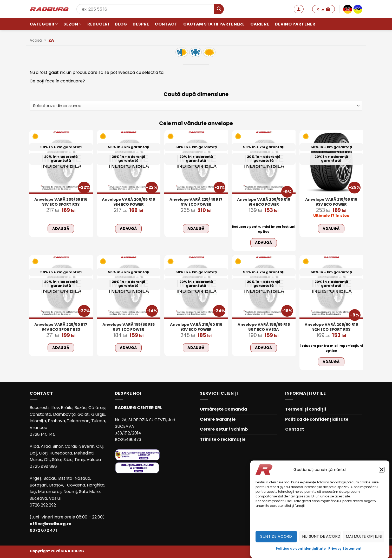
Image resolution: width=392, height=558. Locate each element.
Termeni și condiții (306, 409)
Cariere (260, 24)
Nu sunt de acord (321, 536)
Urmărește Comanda (224, 409)
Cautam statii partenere (214, 24)
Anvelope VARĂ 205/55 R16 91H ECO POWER (128, 202)
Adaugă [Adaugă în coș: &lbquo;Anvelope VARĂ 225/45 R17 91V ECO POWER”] (196, 229)
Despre (141, 24)
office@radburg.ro (51, 524)
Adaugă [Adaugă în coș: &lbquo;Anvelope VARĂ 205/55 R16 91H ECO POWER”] (128, 229)
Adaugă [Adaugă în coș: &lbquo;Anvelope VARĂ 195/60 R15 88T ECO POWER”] (128, 348)
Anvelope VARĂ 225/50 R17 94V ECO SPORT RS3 (61, 327)
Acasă (36, 40)
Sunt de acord (276, 536)
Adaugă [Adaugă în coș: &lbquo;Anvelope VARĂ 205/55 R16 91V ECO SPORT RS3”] (61, 229)
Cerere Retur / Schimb (224, 429)
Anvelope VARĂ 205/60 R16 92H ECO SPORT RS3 (331, 327)
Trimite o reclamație (223, 439)
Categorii (44, 24)
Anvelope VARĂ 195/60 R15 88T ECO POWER (129, 327)
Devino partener (295, 24)
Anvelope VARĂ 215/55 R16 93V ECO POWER (331, 202)
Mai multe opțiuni (364, 536)
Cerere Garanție (218, 419)
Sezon (72, 24)
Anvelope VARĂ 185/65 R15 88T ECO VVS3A (264, 327)
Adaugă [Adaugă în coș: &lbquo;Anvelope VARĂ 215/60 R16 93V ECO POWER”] (196, 348)
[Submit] (219, 9)
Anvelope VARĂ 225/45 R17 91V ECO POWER (196, 202)
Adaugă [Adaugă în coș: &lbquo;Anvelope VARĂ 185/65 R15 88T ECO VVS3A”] (264, 348)
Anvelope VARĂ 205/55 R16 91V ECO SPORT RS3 (61, 202)
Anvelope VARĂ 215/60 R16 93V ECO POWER (196, 327)
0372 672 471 (43, 530)
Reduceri (98, 24)
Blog (121, 24)
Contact (166, 24)
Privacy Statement (345, 549)
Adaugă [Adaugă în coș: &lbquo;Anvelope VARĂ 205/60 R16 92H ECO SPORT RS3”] (331, 362)
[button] (382, 470)
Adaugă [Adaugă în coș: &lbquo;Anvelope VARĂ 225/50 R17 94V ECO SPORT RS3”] (61, 348)
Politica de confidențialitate (301, 549)
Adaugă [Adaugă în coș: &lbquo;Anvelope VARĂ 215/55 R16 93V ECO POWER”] (331, 229)
